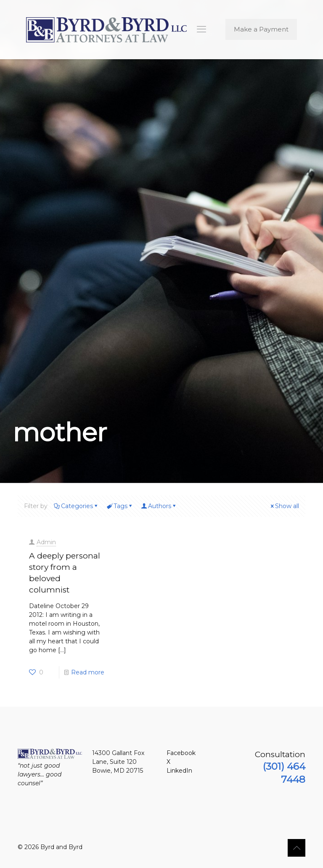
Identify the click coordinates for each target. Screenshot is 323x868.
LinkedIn (179, 771)
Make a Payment (261, 29)
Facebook (181, 753)
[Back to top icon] (297, 848)
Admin (46, 542)
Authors (159, 506)
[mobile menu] (201, 29)
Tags (120, 506)
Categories (76, 506)
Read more (88, 672)
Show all (284, 506)
